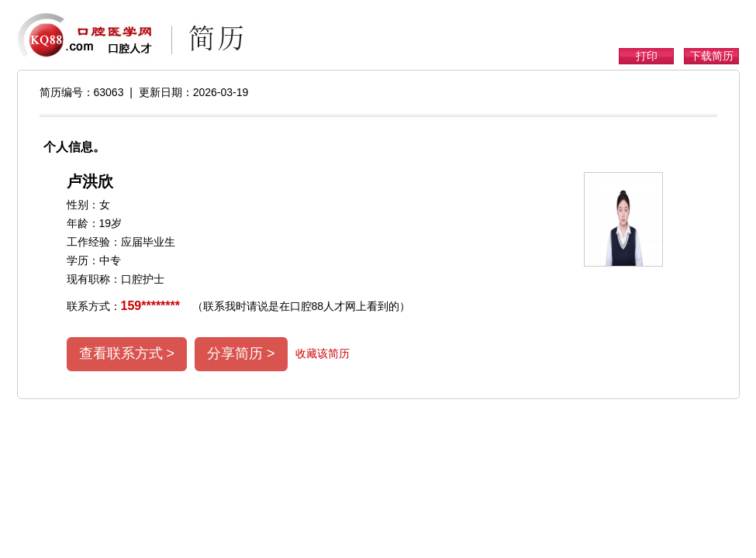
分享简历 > (241, 353)
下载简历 (712, 56)
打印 (647, 56)
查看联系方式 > (127, 353)
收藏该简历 (323, 353)
